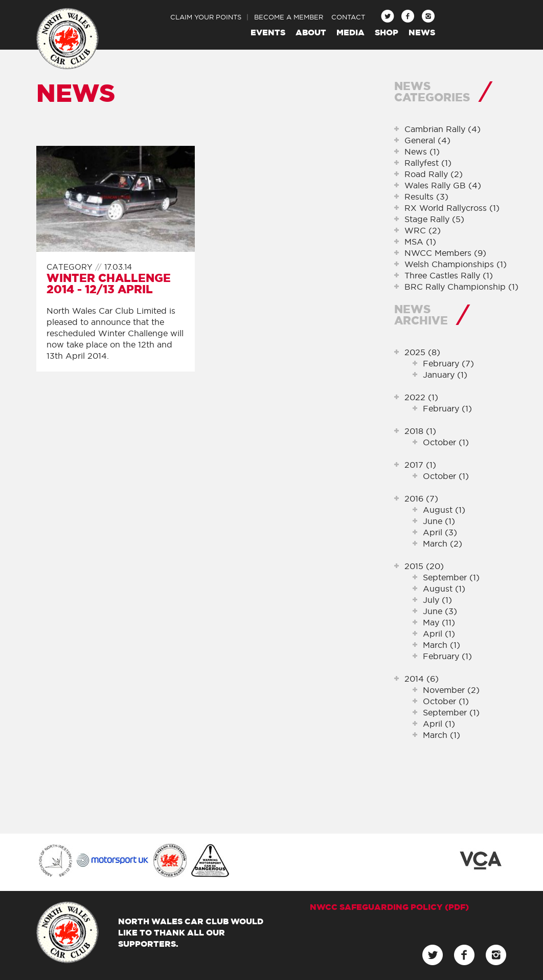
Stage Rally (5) (434, 219)
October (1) (446, 442)
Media (350, 32)
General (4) (427, 140)
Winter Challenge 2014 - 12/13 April (109, 283)
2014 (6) (422, 679)
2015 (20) (424, 566)
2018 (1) (420, 431)
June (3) (440, 611)
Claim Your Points (206, 17)
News (422, 32)
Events (268, 32)
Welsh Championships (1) (456, 264)
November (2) (451, 690)
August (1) (444, 510)
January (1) (445, 375)
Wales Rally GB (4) (443, 185)
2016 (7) (421, 498)
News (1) (422, 151)
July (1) (437, 600)
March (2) (443, 543)
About (311, 32)
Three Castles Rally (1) (449, 275)
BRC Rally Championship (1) (461, 287)
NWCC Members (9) (445, 253)
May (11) (439, 622)
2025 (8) (422, 352)
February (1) (447, 408)
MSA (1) (420, 242)
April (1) (439, 634)
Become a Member (289, 17)
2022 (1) (421, 397)
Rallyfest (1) (428, 163)
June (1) (439, 521)
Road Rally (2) (434, 174)
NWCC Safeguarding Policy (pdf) (389, 907)
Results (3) (426, 197)
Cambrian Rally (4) (443, 129)
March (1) (442, 645)
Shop (387, 32)
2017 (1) (420, 465)
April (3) (440, 532)
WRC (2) (423, 230)
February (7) (448, 363)
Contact (348, 17)
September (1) (451, 577)
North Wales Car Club (67, 39)
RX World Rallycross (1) (452, 208)
